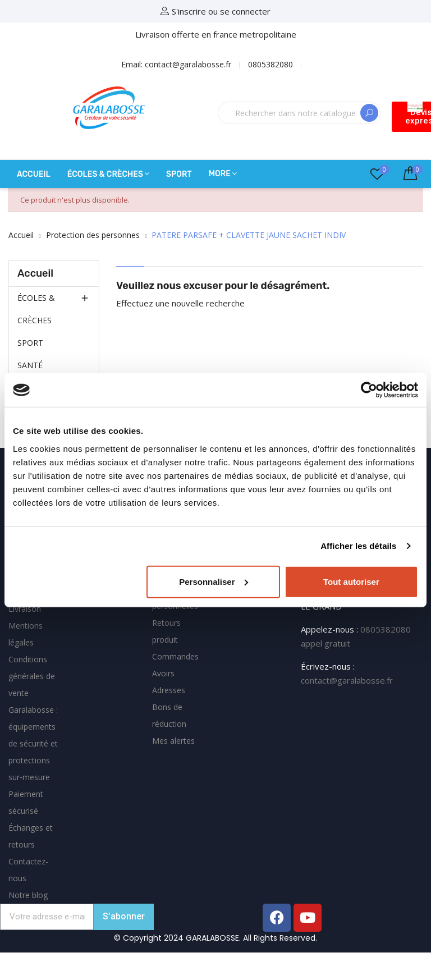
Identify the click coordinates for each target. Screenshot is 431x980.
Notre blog (28, 895)
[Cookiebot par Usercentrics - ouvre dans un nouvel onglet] (369, 390)
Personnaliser (214, 581)
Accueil (35, 273)
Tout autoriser (351, 581)
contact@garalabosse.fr (347, 680)
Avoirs (163, 673)
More (220, 174)
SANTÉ (30, 365)
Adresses (169, 690)
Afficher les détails (358, 546)
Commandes (175, 656)
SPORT (30, 343)
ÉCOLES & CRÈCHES (36, 309)
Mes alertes (173, 741)
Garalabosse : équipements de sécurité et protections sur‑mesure (33, 743)
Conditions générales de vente (32, 676)
